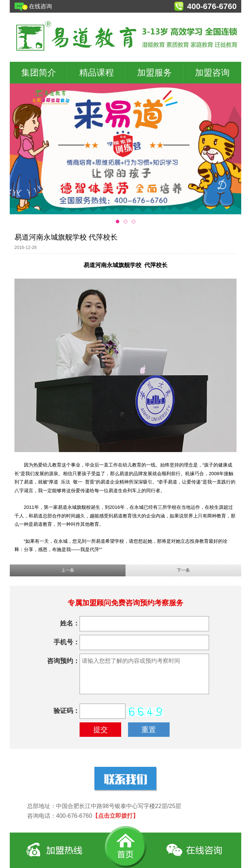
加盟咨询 (212, 72)
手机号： (67, 642)
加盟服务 (154, 72)
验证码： (67, 711)
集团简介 (39, 72)
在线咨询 (41, 6)
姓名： (70, 623)
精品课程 (97, 72)
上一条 (68, 570)
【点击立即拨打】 (115, 816)
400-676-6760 (212, 6)
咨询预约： (63, 661)
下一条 (183, 570)
